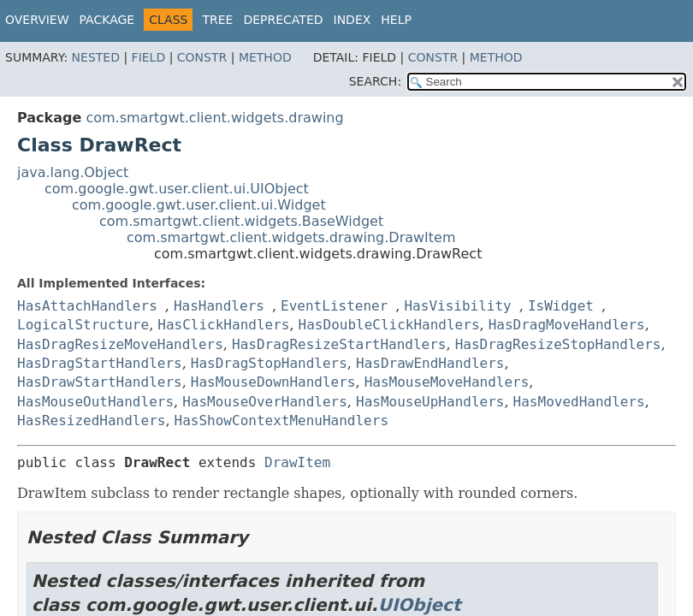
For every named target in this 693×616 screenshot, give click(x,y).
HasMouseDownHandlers (273, 382)
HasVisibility (457, 306)
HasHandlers (219, 306)
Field (149, 57)
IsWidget (561, 306)
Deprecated (283, 20)
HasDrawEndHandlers (430, 363)
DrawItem (297, 462)
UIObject (420, 605)
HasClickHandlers (223, 325)
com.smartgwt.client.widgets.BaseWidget (241, 221)
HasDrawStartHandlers (100, 382)
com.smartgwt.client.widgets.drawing (214, 118)
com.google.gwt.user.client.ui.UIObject (177, 189)
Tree (217, 20)
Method (265, 57)
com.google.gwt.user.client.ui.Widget (199, 205)
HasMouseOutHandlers (95, 402)
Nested (96, 57)
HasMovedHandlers (579, 402)
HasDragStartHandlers (100, 363)
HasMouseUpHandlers (430, 402)
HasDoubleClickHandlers (389, 325)
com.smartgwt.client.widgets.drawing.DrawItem (291, 237)
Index (352, 20)
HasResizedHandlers (91, 421)
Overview (37, 20)
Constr (202, 57)
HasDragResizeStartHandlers (339, 344)
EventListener (334, 306)
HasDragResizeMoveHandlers (120, 344)
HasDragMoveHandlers (567, 325)
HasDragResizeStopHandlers (558, 344)
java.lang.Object (73, 172)
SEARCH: (375, 81)
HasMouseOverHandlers (265, 402)
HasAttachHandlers (87, 306)
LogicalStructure (83, 325)
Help (396, 20)
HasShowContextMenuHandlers (281, 421)
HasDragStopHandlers (269, 363)
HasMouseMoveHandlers (447, 382)
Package (107, 20)
